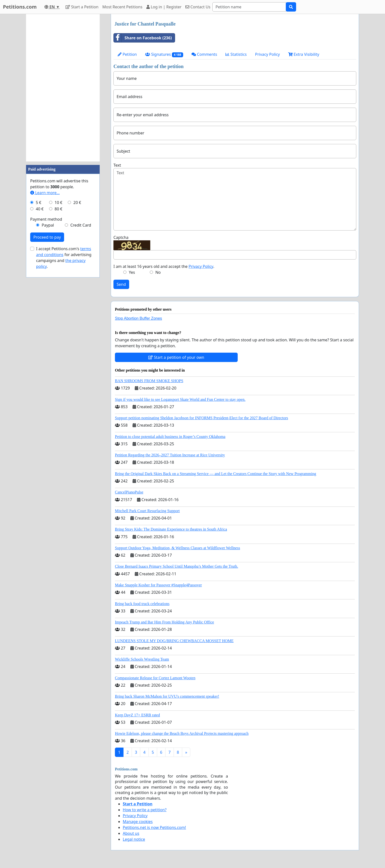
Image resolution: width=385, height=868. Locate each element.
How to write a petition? (145, 810)
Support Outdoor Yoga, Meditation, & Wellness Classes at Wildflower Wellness (178, 548)
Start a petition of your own (176, 357)
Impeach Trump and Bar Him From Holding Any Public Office (165, 622)
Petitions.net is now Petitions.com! (154, 827)
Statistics (236, 54)
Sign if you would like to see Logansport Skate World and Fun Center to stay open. (180, 399)
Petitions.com (20, 7)
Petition (127, 54)
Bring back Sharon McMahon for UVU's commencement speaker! (167, 696)
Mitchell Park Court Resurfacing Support (147, 511)
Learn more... (45, 193)
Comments (204, 54)
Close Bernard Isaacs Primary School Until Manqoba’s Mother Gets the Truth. (177, 566)
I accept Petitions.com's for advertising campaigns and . (64, 258)
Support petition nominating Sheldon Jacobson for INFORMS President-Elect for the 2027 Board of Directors (201, 418)
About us (131, 833)
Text (117, 165)
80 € (58, 209)
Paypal (48, 225)
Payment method (46, 219)
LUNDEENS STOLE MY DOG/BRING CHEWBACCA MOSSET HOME (174, 641)
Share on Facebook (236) (143, 38)
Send (121, 284)
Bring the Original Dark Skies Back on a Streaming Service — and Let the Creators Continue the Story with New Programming (215, 474)
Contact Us (198, 7)
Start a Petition (82, 7)
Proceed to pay (47, 237)
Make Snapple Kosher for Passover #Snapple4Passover (158, 585)
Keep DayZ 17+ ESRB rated (137, 715)
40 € (40, 209)
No (158, 272)
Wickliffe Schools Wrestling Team (142, 659)
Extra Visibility (304, 54)
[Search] (249, 7)
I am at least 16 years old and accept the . (164, 266)
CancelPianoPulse (129, 492)
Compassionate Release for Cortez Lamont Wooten (155, 678)
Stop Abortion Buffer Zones (138, 318)
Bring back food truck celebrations (142, 604)
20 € (77, 203)
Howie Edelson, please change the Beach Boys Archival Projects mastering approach (182, 733)
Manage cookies (138, 822)
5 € (39, 203)
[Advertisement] (63, 88)
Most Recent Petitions (122, 7)
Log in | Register (164, 7)
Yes (132, 272)
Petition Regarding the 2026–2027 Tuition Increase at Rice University (170, 455)
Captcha (121, 237)
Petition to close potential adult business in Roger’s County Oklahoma (170, 437)
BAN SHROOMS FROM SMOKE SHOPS (149, 381)
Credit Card (81, 225)
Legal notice (134, 839)
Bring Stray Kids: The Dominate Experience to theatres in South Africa (171, 529)
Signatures (164, 54)
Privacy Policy (268, 54)
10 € (58, 203)
